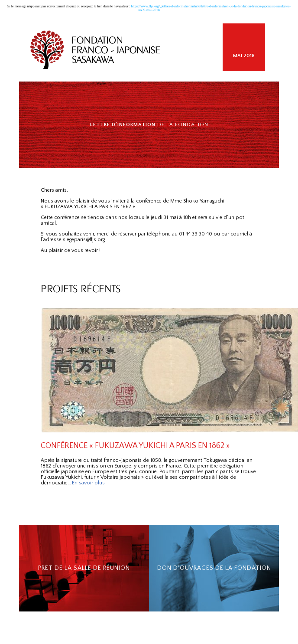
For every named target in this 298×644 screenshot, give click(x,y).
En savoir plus (88, 483)
